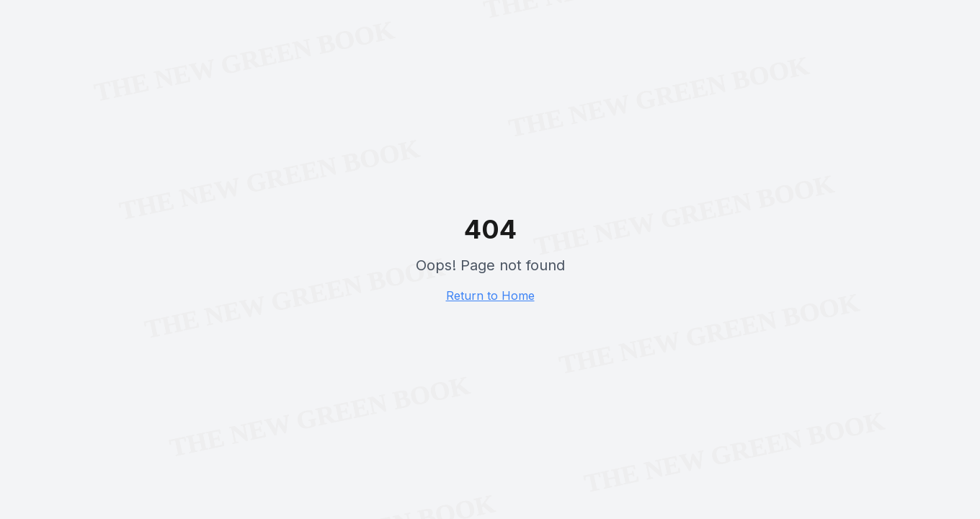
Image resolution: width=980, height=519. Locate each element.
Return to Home (490, 296)
